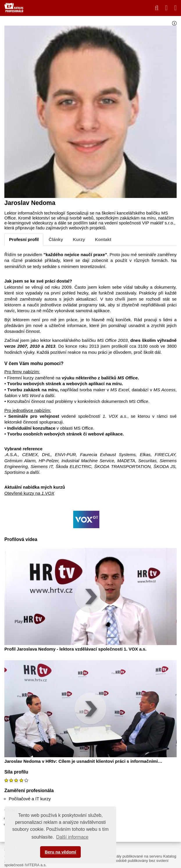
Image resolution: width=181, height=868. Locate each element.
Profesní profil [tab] (24, 239)
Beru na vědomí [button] (60, 852)
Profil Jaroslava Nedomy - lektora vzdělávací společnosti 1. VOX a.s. (75, 649)
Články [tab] (56, 239)
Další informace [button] (72, 837)
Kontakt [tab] (103, 239)
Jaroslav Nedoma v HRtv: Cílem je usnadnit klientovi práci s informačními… (83, 761)
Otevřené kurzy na (29, 493)
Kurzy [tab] (79, 239)
